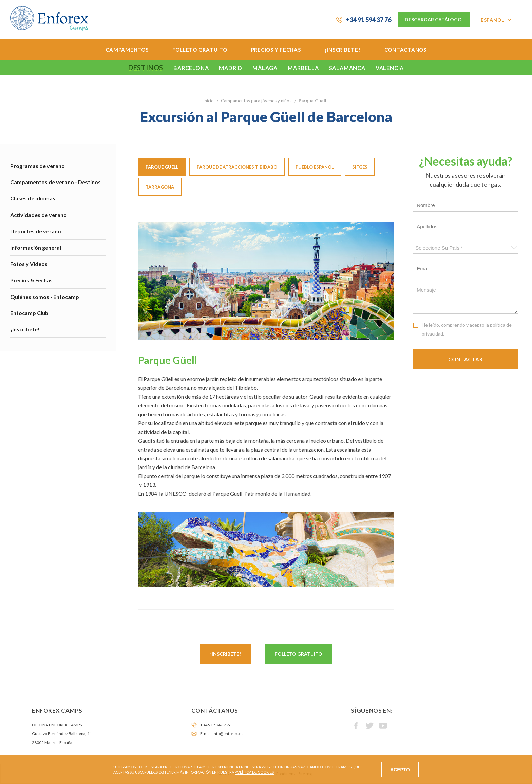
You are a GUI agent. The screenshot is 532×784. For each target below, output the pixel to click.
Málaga (265, 68)
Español (492, 20)
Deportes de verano (36, 231)
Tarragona (160, 187)
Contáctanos (405, 50)
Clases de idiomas (33, 198)
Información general (36, 247)
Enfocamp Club (29, 313)
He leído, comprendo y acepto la (467, 329)
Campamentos (127, 50)
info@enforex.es (228, 734)
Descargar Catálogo (433, 20)
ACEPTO (400, 770)
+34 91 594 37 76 (369, 20)
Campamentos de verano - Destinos (55, 182)
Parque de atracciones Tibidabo (237, 167)
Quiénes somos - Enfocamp (45, 297)
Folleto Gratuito (200, 50)
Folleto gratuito (299, 654)
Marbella (303, 68)
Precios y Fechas (276, 50)
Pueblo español (315, 167)
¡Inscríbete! (343, 50)
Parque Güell (162, 167)
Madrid (231, 68)
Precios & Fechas (31, 280)
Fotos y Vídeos (29, 264)
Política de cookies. (255, 772)
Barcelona (191, 68)
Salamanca (347, 68)
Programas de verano (37, 166)
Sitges (360, 167)
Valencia (390, 68)
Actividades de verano (39, 215)
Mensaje (465, 299)
